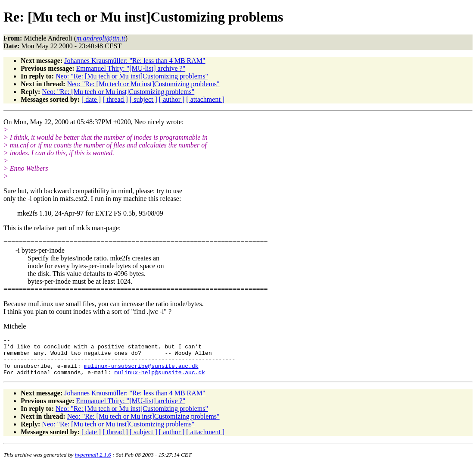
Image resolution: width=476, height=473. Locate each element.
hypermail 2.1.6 (93, 462)
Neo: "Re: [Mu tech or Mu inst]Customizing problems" (132, 76)
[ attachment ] (205, 99)
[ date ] (91, 99)
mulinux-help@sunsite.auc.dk (160, 380)
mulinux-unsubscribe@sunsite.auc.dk (141, 372)
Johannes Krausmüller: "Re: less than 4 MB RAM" (135, 61)
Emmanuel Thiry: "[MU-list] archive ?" (131, 68)
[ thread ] (115, 99)
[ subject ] (143, 99)
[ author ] (172, 99)
